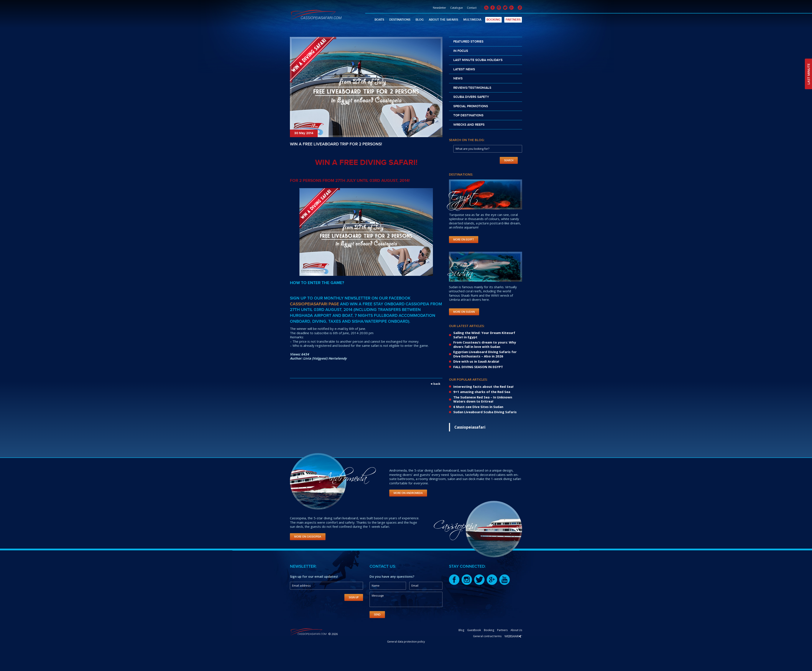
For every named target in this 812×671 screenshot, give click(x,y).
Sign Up (354, 597)
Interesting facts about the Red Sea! (483, 386)
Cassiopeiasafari (470, 427)
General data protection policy (406, 642)
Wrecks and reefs (469, 125)
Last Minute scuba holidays (478, 60)
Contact (472, 8)
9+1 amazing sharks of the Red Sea (482, 392)
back (437, 384)
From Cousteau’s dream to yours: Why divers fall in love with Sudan (485, 344)
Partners (513, 20)
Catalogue (457, 8)
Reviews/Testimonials (472, 88)
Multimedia (472, 20)
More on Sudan (464, 312)
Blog (420, 20)
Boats (379, 20)
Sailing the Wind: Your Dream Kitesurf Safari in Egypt (484, 335)
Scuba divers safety (471, 97)
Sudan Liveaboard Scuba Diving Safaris (485, 412)
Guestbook (474, 630)
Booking (493, 20)
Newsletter (440, 8)
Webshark (513, 636)
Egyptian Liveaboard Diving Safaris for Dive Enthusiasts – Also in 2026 (485, 354)
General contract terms (487, 636)
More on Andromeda (408, 493)
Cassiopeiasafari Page (314, 304)
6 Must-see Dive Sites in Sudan (478, 407)
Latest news (464, 69)
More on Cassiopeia (308, 537)
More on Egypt (464, 239)
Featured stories (468, 42)
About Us (516, 630)
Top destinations (468, 115)
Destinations (400, 20)
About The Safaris (443, 20)
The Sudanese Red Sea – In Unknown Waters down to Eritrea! (483, 399)
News (458, 79)
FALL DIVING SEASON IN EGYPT (478, 367)
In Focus (461, 51)
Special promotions (471, 106)
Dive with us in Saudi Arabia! (476, 361)
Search (509, 160)
